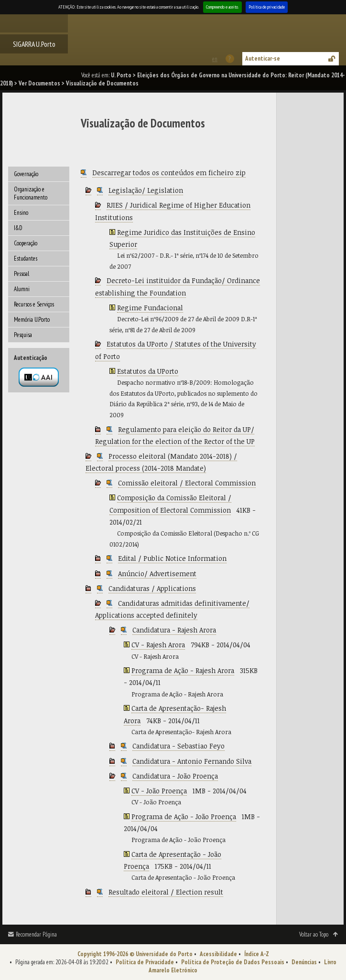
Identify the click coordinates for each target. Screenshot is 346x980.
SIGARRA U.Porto (34, 44)
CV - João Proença (159, 791)
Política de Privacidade (145, 962)
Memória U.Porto (32, 320)
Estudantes (26, 258)
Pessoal (22, 274)
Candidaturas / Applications (152, 588)
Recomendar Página (36, 934)
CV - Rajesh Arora (158, 645)
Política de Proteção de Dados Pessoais (233, 962)
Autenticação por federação (39, 377)
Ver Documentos (39, 83)
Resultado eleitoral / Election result (166, 892)
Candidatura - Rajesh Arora (174, 630)
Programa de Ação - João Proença (184, 817)
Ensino (21, 213)
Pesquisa (23, 335)
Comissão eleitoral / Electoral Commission (187, 483)
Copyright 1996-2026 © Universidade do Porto (135, 954)
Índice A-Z (257, 954)
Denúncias (304, 962)
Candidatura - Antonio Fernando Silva (192, 761)
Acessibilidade (218, 954)
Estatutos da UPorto (148, 371)
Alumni (22, 289)
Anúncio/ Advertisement (157, 574)
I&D (18, 228)
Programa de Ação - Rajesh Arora (183, 670)
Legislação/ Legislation (146, 190)
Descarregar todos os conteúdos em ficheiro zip (169, 173)
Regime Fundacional (150, 308)
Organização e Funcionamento (31, 193)
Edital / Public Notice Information (172, 558)
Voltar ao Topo (314, 934)
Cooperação (26, 243)
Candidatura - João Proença (175, 776)
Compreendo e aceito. (222, 7)
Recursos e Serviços (34, 304)
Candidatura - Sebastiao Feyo (178, 746)
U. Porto (121, 75)
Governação (26, 174)
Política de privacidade (267, 7)
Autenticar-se (263, 58)
